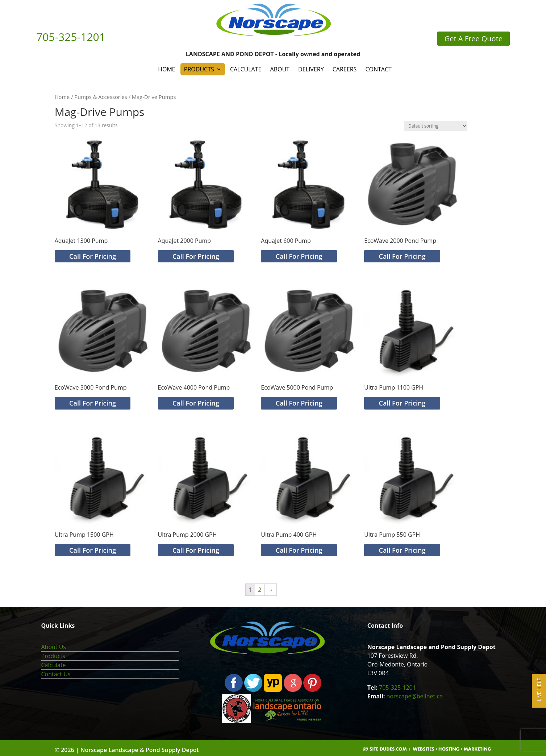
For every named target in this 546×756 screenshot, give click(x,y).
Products (199, 69)
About (280, 69)
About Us (54, 647)
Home (167, 69)
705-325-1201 (397, 688)
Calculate (246, 69)
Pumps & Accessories (101, 97)
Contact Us (56, 674)
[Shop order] (436, 126)
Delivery (311, 69)
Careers (345, 69)
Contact (378, 69)
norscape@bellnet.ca (415, 696)
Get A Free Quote (474, 39)
